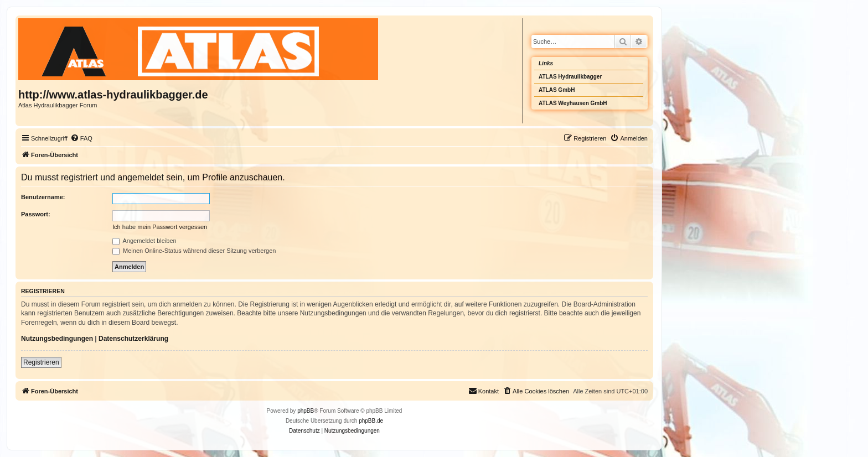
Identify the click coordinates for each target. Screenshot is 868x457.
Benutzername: (43, 197)
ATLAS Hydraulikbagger (570, 77)
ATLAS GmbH (557, 90)
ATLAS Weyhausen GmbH (573, 103)
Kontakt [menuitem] (484, 391)
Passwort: (36, 214)
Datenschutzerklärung (133, 339)
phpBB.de (371, 421)
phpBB (306, 411)
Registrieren (41, 362)
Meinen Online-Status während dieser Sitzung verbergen (194, 251)
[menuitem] (81, 138)
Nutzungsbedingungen (57, 339)
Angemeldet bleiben (144, 241)
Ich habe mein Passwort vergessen (160, 227)
